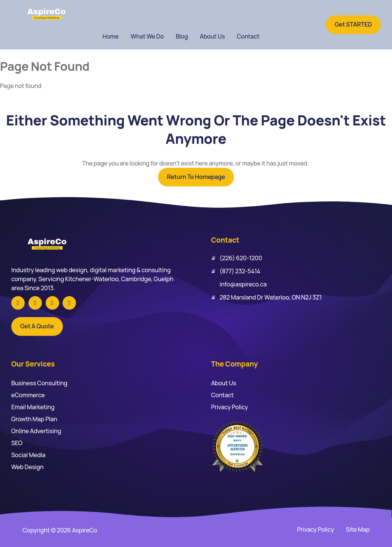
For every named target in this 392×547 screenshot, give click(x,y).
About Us (212, 36)
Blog (182, 36)
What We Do (147, 36)
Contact (248, 36)
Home (111, 36)
